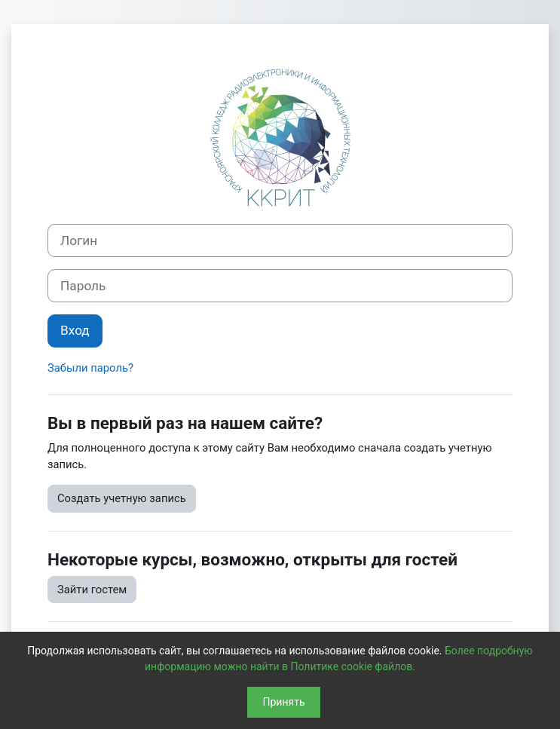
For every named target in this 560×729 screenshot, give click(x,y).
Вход (75, 330)
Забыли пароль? (90, 368)
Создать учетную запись (122, 498)
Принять (283, 702)
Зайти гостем (92, 590)
